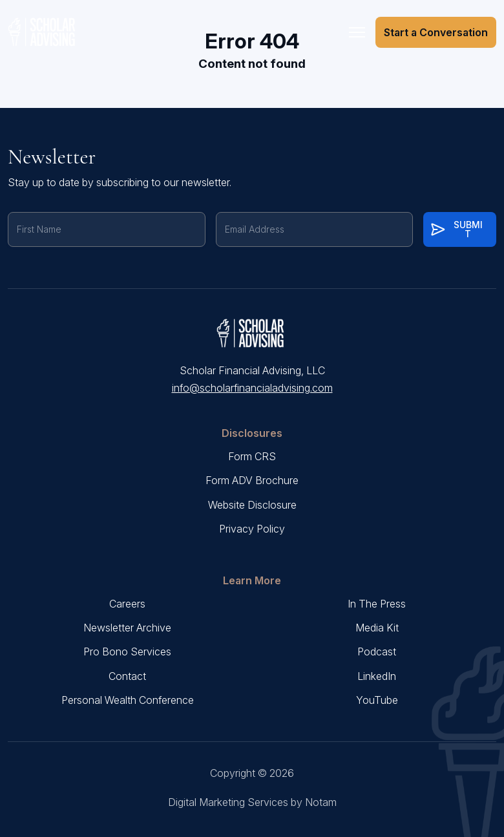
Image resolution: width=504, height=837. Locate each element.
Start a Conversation (436, 32)
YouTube (377, 700)
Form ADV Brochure (252, 480)
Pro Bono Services (127, 652)
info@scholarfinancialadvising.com (252, 388)
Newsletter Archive (127, 628)
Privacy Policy (252, 529)
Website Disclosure (252, 505)
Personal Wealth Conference (128, 700)
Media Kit (377, 628)
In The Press (377, 604)
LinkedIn (377, 676)
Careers (127, 604)
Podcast (377, 652)
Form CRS (252, 456)
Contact (127, 676)
